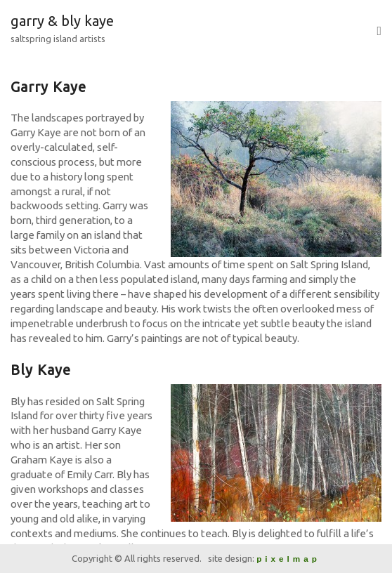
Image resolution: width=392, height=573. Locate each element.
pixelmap (288, 559)
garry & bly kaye (62, 21)
